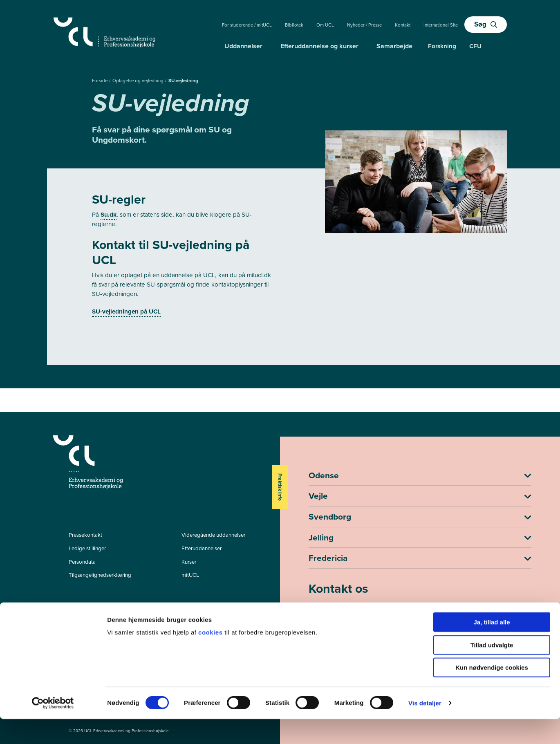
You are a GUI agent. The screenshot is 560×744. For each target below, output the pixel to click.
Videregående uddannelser (213, 535)
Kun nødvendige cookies (492, 692)
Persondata (82, 562)
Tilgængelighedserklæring (100, 575)
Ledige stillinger (87, 548)
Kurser (189, 562)
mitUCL (190, 575)
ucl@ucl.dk (323, 622)
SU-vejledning (183, 81)
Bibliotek (294, 25)
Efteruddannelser (202, 548)
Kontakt (403, 25)
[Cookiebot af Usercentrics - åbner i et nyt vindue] (53, 728)
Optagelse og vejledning (139, 81)
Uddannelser (243, 46)
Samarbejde (394, 46)
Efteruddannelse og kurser (319, 46)
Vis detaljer (425, 728)
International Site (441, 25)
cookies (211, 657)
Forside (100, 81)
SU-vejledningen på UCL (126, 311)
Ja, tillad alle (492, 647)
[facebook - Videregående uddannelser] (73, 612)
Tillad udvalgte (492, 670)
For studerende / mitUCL (247, 25)
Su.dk (109, 215)
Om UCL (325, 25)
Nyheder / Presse (364, 25)
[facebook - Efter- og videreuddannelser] (73, 623)
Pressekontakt (85, 535)
